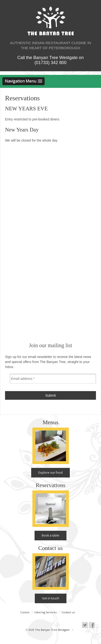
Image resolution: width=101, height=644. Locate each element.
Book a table (50, 535)
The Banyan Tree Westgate (52, 630)
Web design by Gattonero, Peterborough (86, 642)
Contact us (68, 612)
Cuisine (25, 612)
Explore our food (50, 473)
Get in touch (51, 598)
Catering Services (45, 612)
